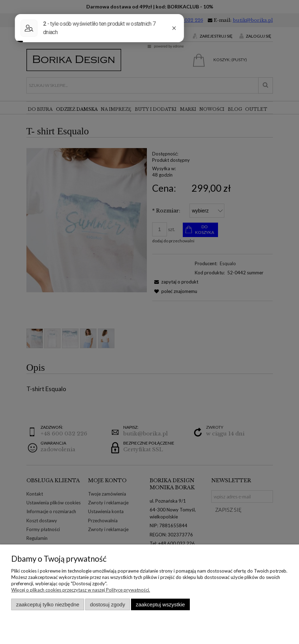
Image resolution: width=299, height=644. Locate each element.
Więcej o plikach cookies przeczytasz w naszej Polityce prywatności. (81, 590)
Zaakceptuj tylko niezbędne (48, 604)
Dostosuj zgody (107, 604)
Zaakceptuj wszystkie (160, 604)
